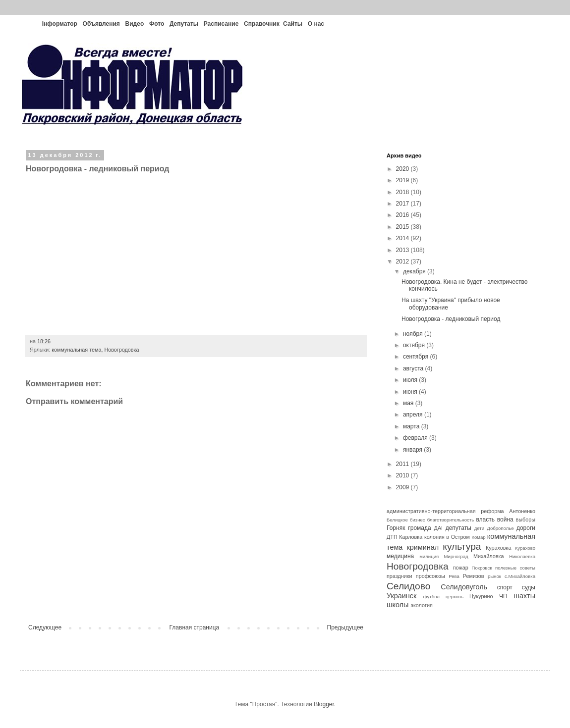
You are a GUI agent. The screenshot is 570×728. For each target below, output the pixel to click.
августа (414, 368)
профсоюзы (430, 576)
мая (409, 403)
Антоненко (522, 511)
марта (412, 426)
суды (529, 587)
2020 (403, 169)
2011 (403, 464)
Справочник (262, 24)
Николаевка (522, 556)
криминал (423, 547)
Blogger (324, 704)
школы (398, 605)
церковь (455, 597)
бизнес (418, 520)
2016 (403, 215)
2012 (403, 261)
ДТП (392, 537)
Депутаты (184, 24)
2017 (403, 204)
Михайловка (488, 556)
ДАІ (439, 528)
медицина (400, 556)
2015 (403, 227)
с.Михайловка (520, 576)
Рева (454, 576)
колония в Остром (447, 537)
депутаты (458, 528)
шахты (524, 596)
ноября (414, 334)
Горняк (396, 528)
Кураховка (499, 548)
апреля (414, 415)
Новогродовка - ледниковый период (451, 319)
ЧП (503, 596)
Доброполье (500, 528)
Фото (157, 24)
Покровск (482, 568)
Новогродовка (121, 350)
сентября (417, 357)
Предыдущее (345, 627)
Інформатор (60, 24)
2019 (403, 180)
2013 (403, 250)
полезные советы (515, 568)
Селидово (408, 586)
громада (419, 528)
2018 (403, 192)
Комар (478, 537)
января (413, 450)
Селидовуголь (464, 587)
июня (411, 392)
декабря (415, 271)
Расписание (221, 24)
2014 (403, 238)
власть (485, 520)
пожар (461, 568)
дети (479, 528)
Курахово (525, 548)
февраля (416, 438)
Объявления (101, 24)
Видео (135, 24)
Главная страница (195, 627)
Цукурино (481, 596)
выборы (526, 520)
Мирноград (456, 556)
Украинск (401, 596)
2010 (403, 475)
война (505, 520)
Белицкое (397, 520)
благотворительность (451, 520)
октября (415, 345)
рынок (494, 576)
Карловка (411, 537)
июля (411, 380)
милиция (429, 556)
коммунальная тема (76, 350)
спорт (505, 587)
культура (462, 546)
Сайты (293, 24)
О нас (316, 24)
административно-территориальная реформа (445, 511)
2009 (403, 487)
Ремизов (474, 576)
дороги (526, 528)
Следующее (45, 627)
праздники (399, 576)
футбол (431, 597)
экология (421, 605)
